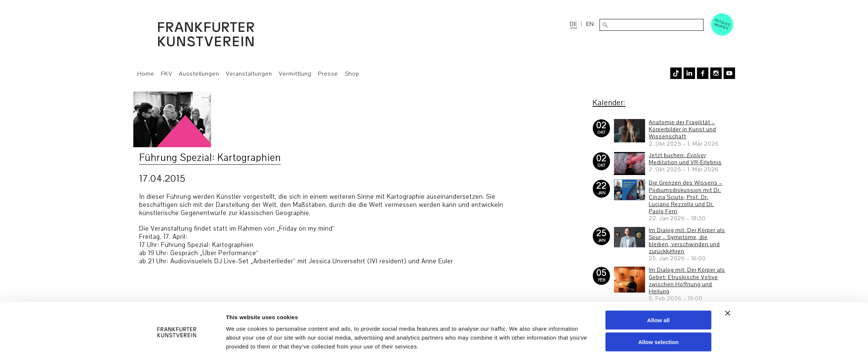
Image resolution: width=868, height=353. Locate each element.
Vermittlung (295, 74)
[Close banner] (728, 281)
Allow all (659, 288)
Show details (518, 338)
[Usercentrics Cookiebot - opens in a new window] (177, 339)
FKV (167, 74)
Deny (659, 332)
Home (146, 74)
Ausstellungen (199, 74)
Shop (352, 74)
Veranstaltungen (249, 74)
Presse (328, 74)
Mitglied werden (722, 24)
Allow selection (658, 310)
